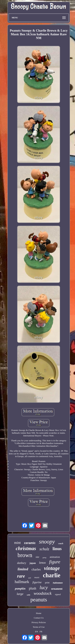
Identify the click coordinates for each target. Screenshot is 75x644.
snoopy (47, 542)
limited (23, 569)
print (47, 583)
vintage (52, 568)
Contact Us (39, 618)
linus (57, 549)
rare (21, 576)
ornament (57, 589)
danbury (22, 563)
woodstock (43, 593)
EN (36, 632)
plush (33, 588)
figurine (37, 582)
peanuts (39, 600)
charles (36, 569)
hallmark (22, 582)
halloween (58, 583)
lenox (42, 563)
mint (18, 543)
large (20, 594)
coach (61, 543)
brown (25, 555)
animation (55, 557)
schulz (44, 549)
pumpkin (20, 589)
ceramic (30, 543)
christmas (26, 548)
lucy (44, 587)
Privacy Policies (39, 622)
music (37, 577)
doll (30, 578)
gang (44, 557)
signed (58, 594)
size (37, 557)
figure (55, 562)
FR (41, 632)
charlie (52, 575)
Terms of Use (39, 627)
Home (39, 613)
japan (33, 563)
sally (29, 595)
